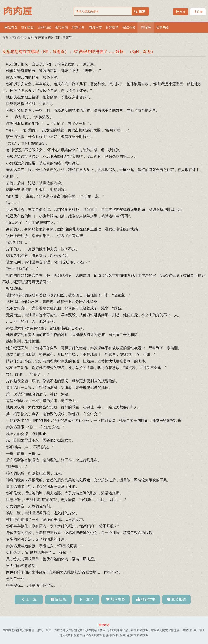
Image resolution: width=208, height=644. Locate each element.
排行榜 (146, 27)
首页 (5, 38)
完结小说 (129, 27)
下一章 (84, 599)
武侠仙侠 (45, 27)
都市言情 (62, 27)
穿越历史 (78, 27)
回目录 (61, 599)
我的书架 (163, 27)
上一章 (31, 599)
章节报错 (179, 599)
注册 (198, 12)
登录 (181, 12)
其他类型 (112, 27)
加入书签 (118, 599)
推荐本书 (148, 599)
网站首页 (11, 27)
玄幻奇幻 (28, 27)
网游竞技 (95, 27)
